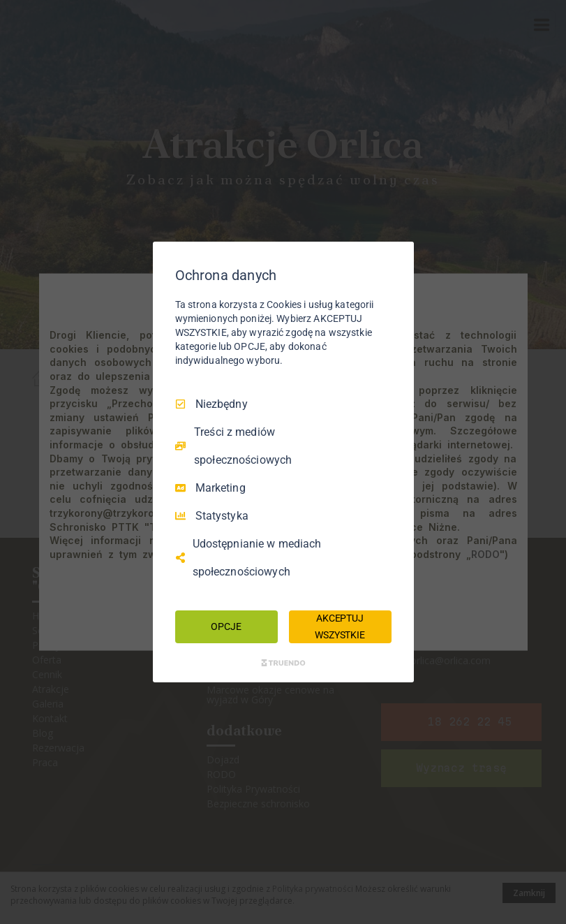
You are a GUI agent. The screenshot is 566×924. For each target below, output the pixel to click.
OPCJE (226, 626)
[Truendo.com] (283, 663)
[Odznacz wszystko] (396, 259)
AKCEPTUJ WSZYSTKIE (340, 626)
